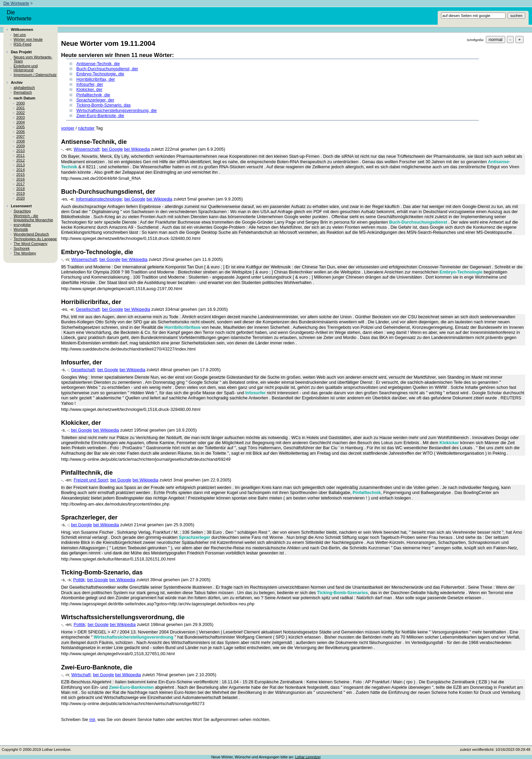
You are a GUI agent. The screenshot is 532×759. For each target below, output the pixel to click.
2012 (21, 160)
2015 (21, 174)
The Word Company (31, 244)
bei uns (20, 35)
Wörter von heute (28, 39)
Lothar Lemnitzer (308, 757)
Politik (79, 580)
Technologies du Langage (35, 239)
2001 (21, 108)
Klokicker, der (89, 89)
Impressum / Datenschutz (35, 75)
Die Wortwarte (16, 3)
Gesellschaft (88, 309)
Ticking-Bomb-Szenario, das (103, 105)
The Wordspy (25, 253)
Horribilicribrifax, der (96, 79)
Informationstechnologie (99, 199)
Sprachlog (22, 211)
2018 (21, 189)
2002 (21, 113)
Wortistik (21, 229)
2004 (21, 122)
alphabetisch (24, 88)
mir (92, 719)
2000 (21, 103)
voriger (68, 128)
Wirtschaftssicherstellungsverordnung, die (117, 110)
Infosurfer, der (90, 84)
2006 (21, 132)
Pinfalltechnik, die (93, 95)
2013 (21, 165)
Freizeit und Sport (91, 480)
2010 (21, 151)
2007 (21, 136)
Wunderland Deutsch (31, 234)
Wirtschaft (81, 675)
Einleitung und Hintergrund (26, 68)
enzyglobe (22, 225)
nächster (86, 128)
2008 (21, 141)
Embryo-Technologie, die (100, 74)
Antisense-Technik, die (98, 64)
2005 (21, 127)
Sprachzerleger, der (95, 100)
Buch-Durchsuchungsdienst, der (107, 69)
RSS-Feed (22, 44)
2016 (21, 179)
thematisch (23, 92)
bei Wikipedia (137, 149)
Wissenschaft (87, 149)
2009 (21, 146)
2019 (21, 193)
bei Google (112, 149)
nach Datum (24, 98)
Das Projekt (21, 52)
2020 (21, 198)
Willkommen (22, 30)
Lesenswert (21, 206)
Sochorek (22, 248)
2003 (21, 117)
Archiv (17, 82)
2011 (21, 155)
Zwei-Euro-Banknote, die (100, 116)
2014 (21, 170)
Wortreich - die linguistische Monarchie (33, 218)
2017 (21, 184)
